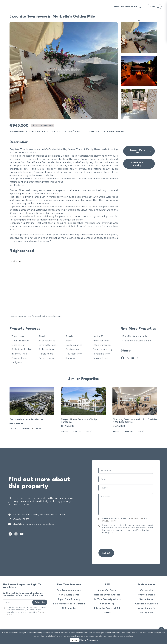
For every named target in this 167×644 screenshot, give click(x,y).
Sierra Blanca (146, 599)
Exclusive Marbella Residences (26, 419)
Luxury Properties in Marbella (69, 604)
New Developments (69, 595)
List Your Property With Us (107, 599)
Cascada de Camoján (147, 604)
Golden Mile (146, 590)
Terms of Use (137, 518)
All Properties (69, 608)
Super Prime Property (69, 599)
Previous (139, 20)
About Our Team (107, 590)
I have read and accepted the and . (125, 520)
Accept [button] (74, 640)
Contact (107, 613)
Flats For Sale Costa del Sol (137, 341)
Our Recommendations (69, 590)
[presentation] (119, 541)
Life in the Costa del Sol (107, 608)
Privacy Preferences (89, 640)
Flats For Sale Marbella (135, 336)
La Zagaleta (147, 613)
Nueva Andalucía (146, 608)
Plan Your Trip (107, 604)
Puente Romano (146, 595)
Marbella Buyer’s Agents (107, 595)
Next (139, 121)
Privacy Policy (109, 521)
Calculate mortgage (43, 126)
